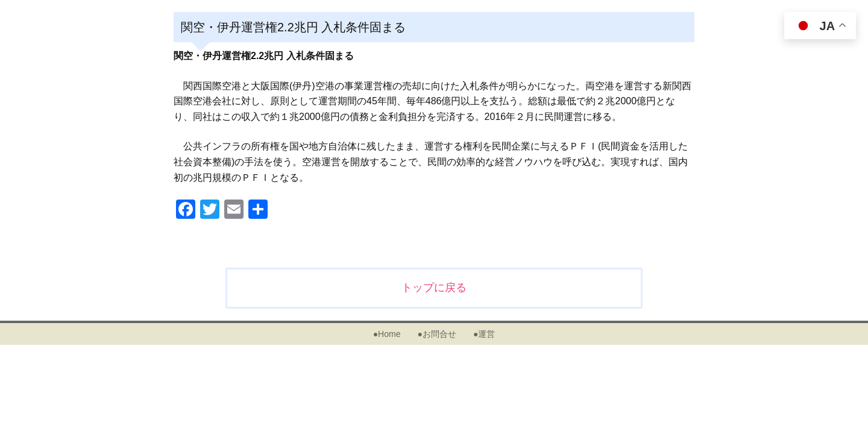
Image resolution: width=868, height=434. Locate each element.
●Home (387, 334)
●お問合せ (436, 334)
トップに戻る (434, 288)
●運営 (484, 334)
